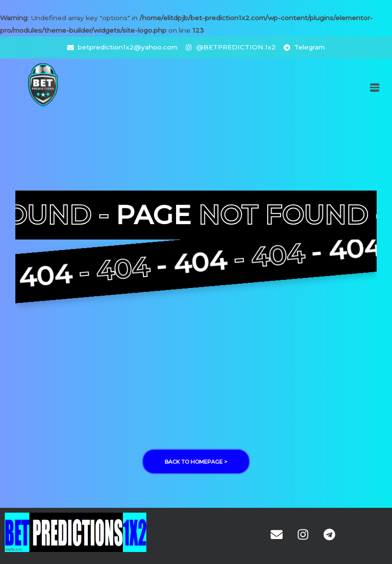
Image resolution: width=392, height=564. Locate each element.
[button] (374, 88)
